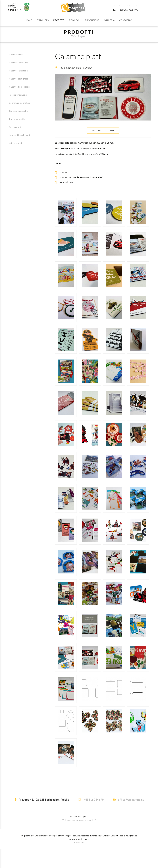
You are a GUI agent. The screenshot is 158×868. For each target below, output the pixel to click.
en (119, 6)
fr (129, 6)
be (137, 6)
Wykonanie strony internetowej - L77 (79, 839)
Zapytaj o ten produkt (103, 131)
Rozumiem (79, 862)
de (124, 6)
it (133, 6)
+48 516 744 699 (128, 10)
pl (115, 6)
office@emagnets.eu (131, 819)
